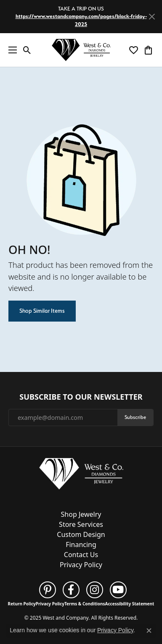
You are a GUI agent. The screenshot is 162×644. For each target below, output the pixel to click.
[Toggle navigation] (11, 50)
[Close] (152, 17)
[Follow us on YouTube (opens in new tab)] (118, 590)
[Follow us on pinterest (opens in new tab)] (48, 590)
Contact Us (81, 555)
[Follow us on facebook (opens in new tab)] (71, 590)
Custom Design (81, 534)
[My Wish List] (134, 50)
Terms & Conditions (85, 604)
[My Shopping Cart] (148, 50)
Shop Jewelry (81, 514)
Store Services (81, 524)
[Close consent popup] (149, 631)
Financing (81, 545)
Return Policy (22, 604)
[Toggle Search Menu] (27, 50)
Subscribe (135, 417)
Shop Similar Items (42, 311)
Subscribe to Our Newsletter (81, 397)
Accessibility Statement (130, 604)
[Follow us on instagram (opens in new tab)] (95, 590)
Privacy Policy (81, 565)
